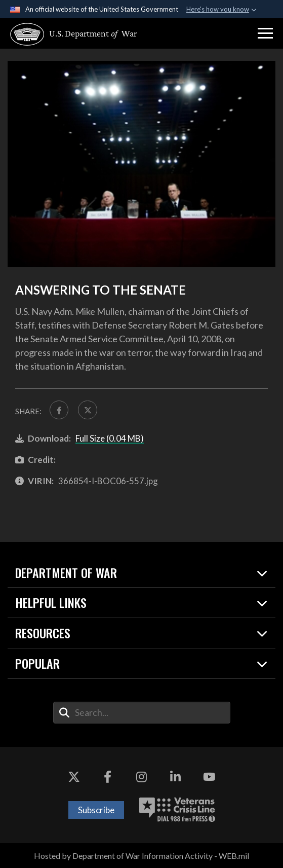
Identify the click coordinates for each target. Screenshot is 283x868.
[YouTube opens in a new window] (209, 777)
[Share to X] (88, 410)
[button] (265, 33)
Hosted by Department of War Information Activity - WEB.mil (141, 856)
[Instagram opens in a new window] (142, 777)
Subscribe (96, 810)
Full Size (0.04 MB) (110, 438)
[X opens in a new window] (74, 777)
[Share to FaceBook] (59, 410)
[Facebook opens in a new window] (108, 777)
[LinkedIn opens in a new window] (175, 777)
